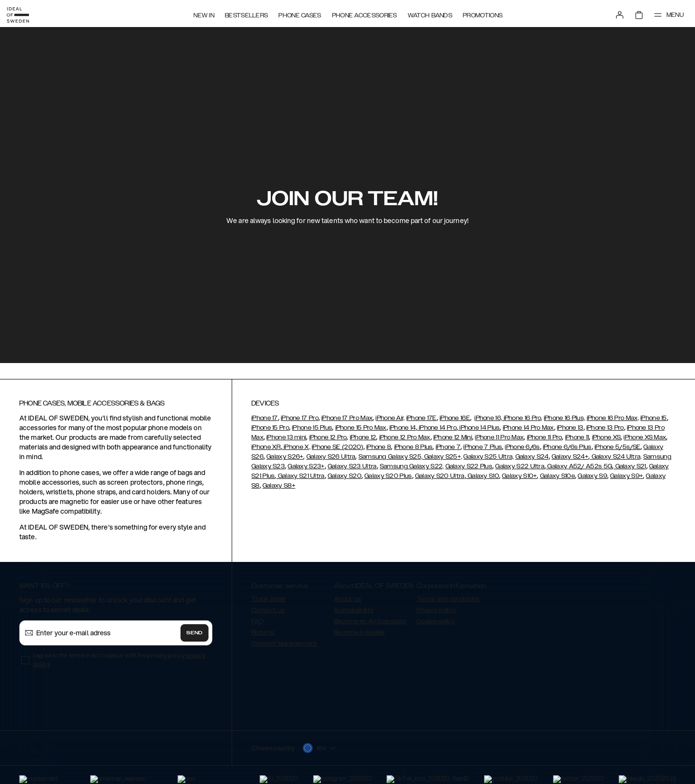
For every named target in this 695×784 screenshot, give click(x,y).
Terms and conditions (448, 599)
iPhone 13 (570, 428)
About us (347, 599)
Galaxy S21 (630, 466)
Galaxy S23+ (306, 466)
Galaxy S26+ (285, 457)
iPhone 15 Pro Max (361, 428)
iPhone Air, (390, 418)
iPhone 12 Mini (453, 437)
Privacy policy (436, 610)
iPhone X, (296, 447)
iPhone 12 (363, 437)
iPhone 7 (448, 447)
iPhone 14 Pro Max (528, 428)
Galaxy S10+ (519, 476)
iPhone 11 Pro (545, 437)
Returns (263, 632)
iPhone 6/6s (522, 447)
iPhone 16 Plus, (565, 418)
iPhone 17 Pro (300, 418)
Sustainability (354, 610)
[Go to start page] (23, 14)
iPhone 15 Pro (270, 428)
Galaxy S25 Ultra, (488, 457)
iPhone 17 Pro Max (347, 418)
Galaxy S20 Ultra (440, 476)
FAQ (257, 621)
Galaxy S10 (483, 476)
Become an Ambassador (370, 621)
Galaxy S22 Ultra (520, 466)
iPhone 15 (654, 418)
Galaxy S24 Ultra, (616, 457)
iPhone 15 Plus (312, 428)
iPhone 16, (488, 418)
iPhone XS (607, 437)
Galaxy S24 (532, 457)
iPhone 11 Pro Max (499, 437)
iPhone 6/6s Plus (567, 447)
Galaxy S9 (592, 476)
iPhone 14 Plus (479, 428)
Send (195, 633)
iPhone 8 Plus (414, 447)
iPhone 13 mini (286, 437)
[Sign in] (614, 14)
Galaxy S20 (345, 476)
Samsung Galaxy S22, (412, 466)
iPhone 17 (265, 418)
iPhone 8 (379, 447)
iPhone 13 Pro (605, 428)
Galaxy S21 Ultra (301, 476)
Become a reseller (360, 632)
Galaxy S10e (557, 476)
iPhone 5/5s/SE (618, 447)
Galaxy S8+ (279, 486)
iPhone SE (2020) (338, 447)
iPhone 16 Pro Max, (613, 418)
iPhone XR (266, 447)
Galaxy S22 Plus (469, 466)
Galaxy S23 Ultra (352, 466)
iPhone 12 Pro (328, 437)
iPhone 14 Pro (437, 428)
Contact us (268, 610)
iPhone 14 (403, 428)
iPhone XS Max (645, 437)
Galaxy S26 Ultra (331, 457)
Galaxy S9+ (626, 476)
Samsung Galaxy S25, (391, 457)
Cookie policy (436, 621)
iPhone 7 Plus (483, 447)
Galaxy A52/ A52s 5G (579, 466)
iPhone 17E (422, 418)
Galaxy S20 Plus (388, 476)
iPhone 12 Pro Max (405, 437)
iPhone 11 (577, 437)
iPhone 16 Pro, (522, 418)
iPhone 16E (455, 418)
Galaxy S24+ (570, 457)
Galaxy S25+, (442, 457)
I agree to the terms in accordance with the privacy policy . (119, 660)
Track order (268, 599)
